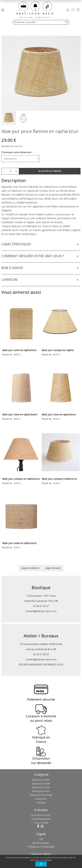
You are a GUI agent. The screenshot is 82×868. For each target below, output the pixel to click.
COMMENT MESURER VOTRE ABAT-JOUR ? (33, 256)
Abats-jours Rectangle (41, 795)
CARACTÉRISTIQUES (16, 244)
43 (56, 483)
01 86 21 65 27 (41, 606)
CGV (41, 839)
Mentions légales (41, 843)
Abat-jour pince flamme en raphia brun (40, 131)
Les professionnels (41, 819)
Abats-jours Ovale (41, 784)
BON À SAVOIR (12, 268)
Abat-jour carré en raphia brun (19, 350)
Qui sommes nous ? (41, 815)
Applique (41, 803)
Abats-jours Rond (41, 780)
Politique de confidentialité (41, 847)
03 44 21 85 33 (41, 654)
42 (17, 483)
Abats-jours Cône (41, 787)
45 (56, 355)
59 (17, 355)
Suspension (41, 799)
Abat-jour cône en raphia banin (20, 414)
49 (17, 419)
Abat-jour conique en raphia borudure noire (58, 352)
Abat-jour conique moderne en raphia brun (59, 481)
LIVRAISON (9, 279)
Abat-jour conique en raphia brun (21, 479)
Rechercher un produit (25, 22)
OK (41, 864)
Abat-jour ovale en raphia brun (19, 543)
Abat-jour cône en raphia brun (59, 414)
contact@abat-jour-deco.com (41, 611)
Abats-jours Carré (41, 791)
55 (17, 547)
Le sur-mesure (41, 823)
